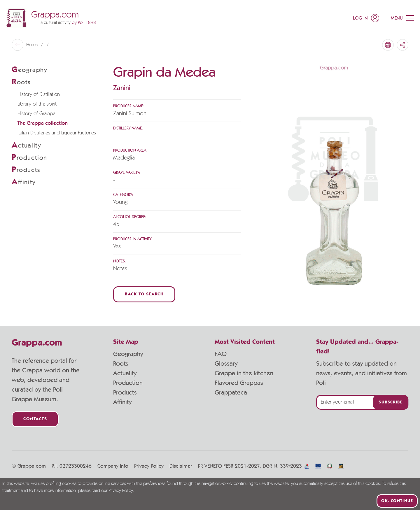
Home (33, 45)
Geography (128, 354)
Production (128, 383)
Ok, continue (397, 501)
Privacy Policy (149, 466)
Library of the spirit (37, 104)
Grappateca (231, 392)
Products (125, 392)
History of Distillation (39, 94)
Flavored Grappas (239, 383)
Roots (121, 364)
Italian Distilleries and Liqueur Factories (57, 133)
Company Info (113, 466)
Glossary (226, 364)
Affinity (122, 402)
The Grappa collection (43, 123)
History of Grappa (36, 114)
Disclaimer (181, 466)
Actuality (125, 373)
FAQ (221, 354)
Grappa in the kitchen (244, 373)
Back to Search (144, 294)
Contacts (35, 419)
